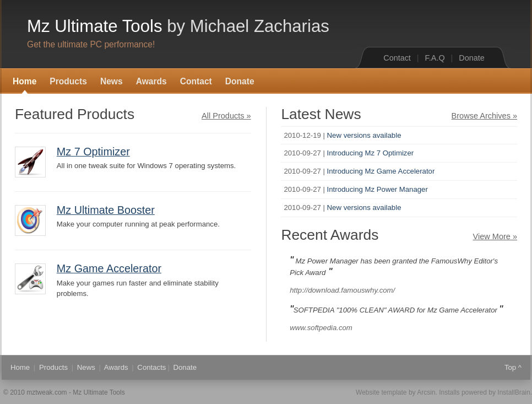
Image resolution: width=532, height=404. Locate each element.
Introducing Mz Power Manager (378, 189)
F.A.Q (435, 58)
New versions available (364, 135)
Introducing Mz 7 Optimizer (371, 153)
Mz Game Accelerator (109, 268)
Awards (151, 81)
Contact (397, 58)
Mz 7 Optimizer (93, 152)
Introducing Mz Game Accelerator (381, 171)
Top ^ (513, 367)
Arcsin (426, 392)
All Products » (226, 116)
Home (25, 81)
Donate (471, 58)
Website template (381, 392)
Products (68, 81)
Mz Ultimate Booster (106, 210)
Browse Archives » (484, 116)
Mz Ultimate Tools (178, 26)
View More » (495, 236)
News (112, 81)
